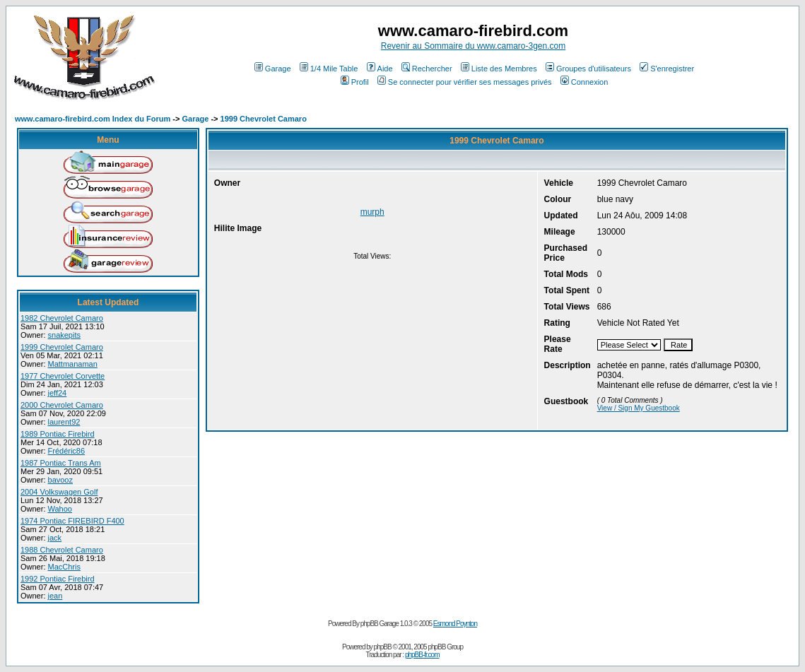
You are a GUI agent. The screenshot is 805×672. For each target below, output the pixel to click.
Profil (355, 82)
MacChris (64, 567)
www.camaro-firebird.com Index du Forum (93, 119)
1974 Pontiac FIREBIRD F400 (72, 521)
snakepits (64, 335)
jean (55, 596)
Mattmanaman (73, 364)
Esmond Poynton (455, 624)
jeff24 (58, 393)
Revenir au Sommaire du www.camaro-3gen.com (473, 46)
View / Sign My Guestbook (639, 408)
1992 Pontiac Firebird (58, 579)
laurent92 (64, 422)
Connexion (584, 82)
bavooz (60, 480)
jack (55, 538)
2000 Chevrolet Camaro (62, 405)
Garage (273, 69)
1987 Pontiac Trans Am (61, 463)
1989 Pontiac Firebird (58, 434)
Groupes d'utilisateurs (588, 69)
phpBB (383, 647)
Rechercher (427, 69)
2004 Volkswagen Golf (59, 492)
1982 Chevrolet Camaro (62, 318)
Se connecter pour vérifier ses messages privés (465, 82)
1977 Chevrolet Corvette (63, 376)
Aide (380, 69)
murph (372, 212)
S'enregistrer (667, 69)
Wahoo (60, 509)
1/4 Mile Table (329, 69)
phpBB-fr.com (422, 655)
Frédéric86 (67, 451)
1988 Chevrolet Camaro (62, 550)
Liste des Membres (499, 69)
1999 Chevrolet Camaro (264, 119)
